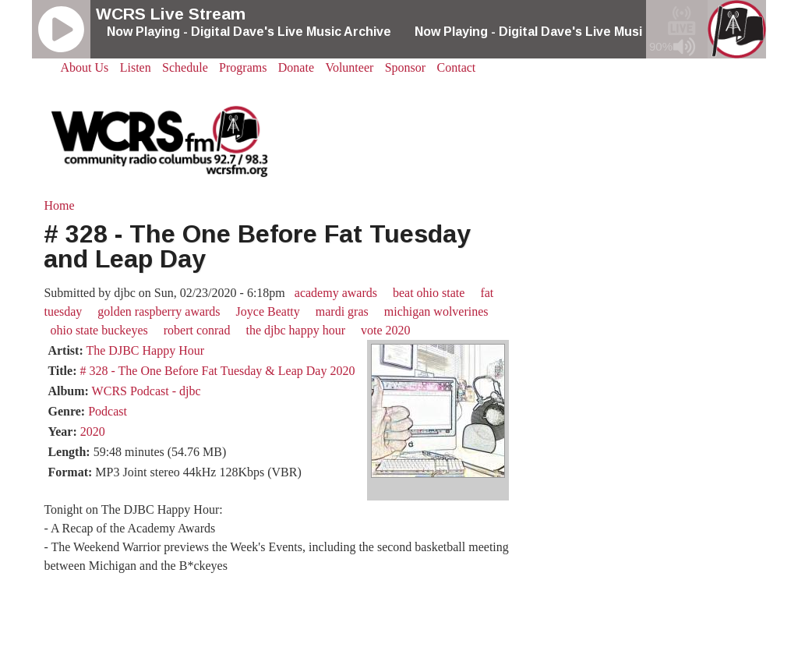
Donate (296, 67)
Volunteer (349, 67)
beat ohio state (429, 293)
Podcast (108, 411)
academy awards (336, 293)
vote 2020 (386, 330)
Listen (136, 67)
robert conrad (197, 330)
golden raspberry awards (159, 311)
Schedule (185, 67)
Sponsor (405, 67)
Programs (243, 67)
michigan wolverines (436, 311)
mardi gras (342, 311)
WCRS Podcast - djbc (147, 391)
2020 (93, 431)
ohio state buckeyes (99, 330)
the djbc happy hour (295, 330)
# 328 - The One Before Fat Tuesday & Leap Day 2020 (217, 371)
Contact (457, 67)
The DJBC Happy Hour (145, 350)
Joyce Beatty (268, 311)
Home (59, 205)
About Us (85, 67)
